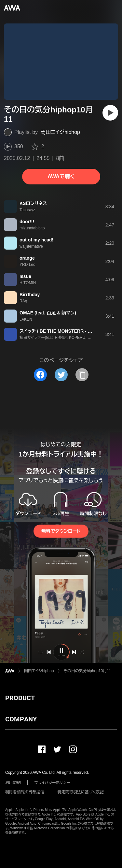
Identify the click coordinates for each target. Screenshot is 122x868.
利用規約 (13, 783)
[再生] (110, 113)
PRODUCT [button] (20, 698)
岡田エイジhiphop (60, 132)
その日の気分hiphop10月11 (87, 671)
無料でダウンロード (61, 531)
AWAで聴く (61, 176)
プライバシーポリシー (52, 783)
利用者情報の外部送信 (25, 792)
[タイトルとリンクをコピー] (82, 375)
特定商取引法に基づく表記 (81, 792)
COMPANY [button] (21, 719)
